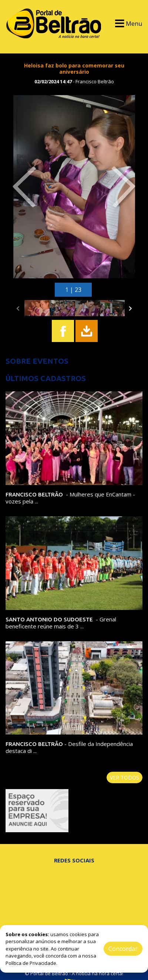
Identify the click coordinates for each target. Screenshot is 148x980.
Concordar (123, 949)
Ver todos (125, 777)
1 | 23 (73, 290)
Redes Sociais (74, 860)
